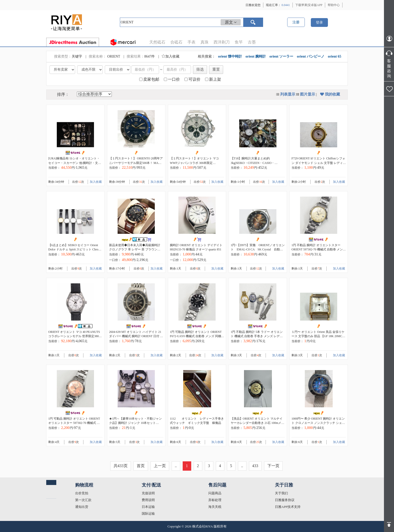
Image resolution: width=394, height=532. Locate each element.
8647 (148, 56)
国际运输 (148, 514)
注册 (296, 22)
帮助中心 (334, 5)
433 (255, 466)
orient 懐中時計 (230, 56)
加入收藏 (170, 56)
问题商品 (215, 493)
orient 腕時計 (256, 56)
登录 (319, 23)
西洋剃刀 (222, 42)
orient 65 (335, 56)
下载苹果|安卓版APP (309, 5)
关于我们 (281, 493)
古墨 (252, 42)
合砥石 (176, 42)
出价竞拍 (82, 493)
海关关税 (215, 507)
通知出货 (82, 507)
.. (176, 466)
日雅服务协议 (285, 500)
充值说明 (148, 493)
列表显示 (288, 94)
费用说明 (148, 500)
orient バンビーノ (310, 56)
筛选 (200, 69)
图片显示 (308, 94)
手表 (191, 42)
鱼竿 (239, 42)
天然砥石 (157, 42)
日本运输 (148, 507)
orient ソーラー (281, 56)
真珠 (205, 42)
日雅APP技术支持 (288, 507)
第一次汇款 (83, 500)
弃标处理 (215, 500)
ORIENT (114, 56)
